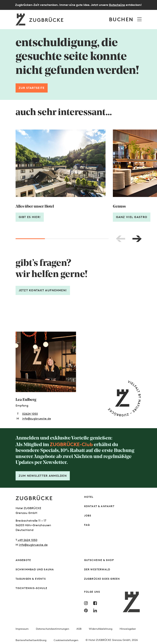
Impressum (22, 629)
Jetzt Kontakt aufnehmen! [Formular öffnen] (43, 290)
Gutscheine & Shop (99, 560)
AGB (79, 629)
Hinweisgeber (128, 629)
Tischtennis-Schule (32, 588)
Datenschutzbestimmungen (52, 629)
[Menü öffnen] (139, 19)
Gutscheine (117, 5)
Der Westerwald (97, 570)
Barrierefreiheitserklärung (31, 640)
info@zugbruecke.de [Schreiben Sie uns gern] (33, 545)
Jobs (88, 516)
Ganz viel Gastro (132, 217)
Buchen (121, 19)
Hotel (89, 497)
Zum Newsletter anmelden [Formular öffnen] (43, 476)
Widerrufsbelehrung (101, 629)
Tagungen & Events (31, 579)
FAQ (87, 525)
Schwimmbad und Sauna (35, 570)
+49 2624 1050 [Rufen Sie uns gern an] (27, 540)
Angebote (23, 560)
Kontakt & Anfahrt (99, 506)
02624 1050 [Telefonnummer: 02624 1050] (30, 414)
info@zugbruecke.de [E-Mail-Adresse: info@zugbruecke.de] (37, 419)
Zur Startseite (32, 88)
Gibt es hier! (30, 217)
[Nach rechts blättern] (137, 239)
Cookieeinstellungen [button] (66, 640)
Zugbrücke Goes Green (102, 579)
